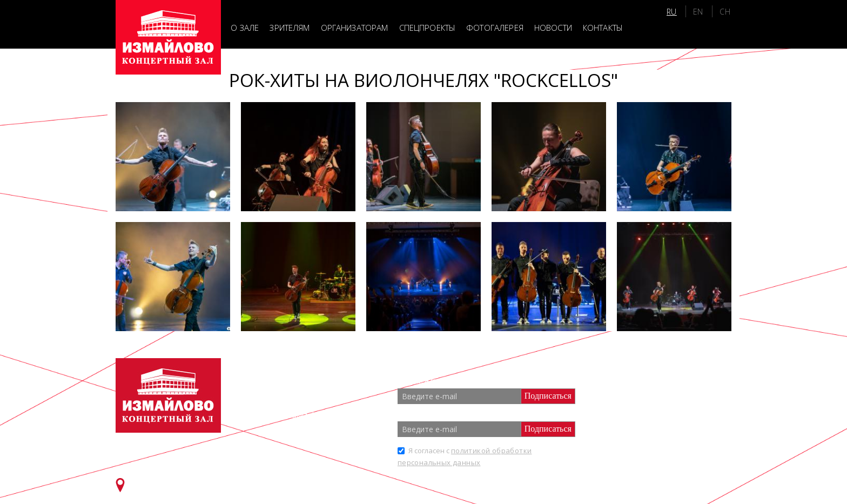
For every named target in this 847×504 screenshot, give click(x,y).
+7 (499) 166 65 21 (312, 396)
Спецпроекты (428, 28)
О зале (245, 28)
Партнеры (633, 394)
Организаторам (355, 28)
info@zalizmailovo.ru (320, 415)
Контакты (603, 28)
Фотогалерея (495, 28)
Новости (553, 28)
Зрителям (290, 28)
